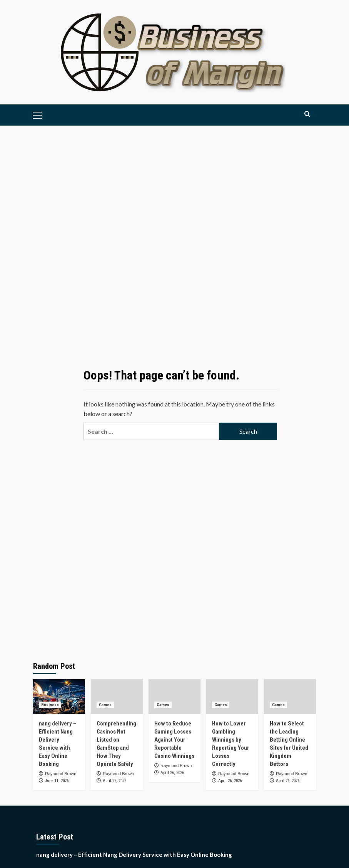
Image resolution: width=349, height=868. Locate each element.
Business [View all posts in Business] (50, 705)
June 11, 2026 (57, 781)
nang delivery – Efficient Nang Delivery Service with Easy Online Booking (134, 855)
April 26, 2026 (172, 773)
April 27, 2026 (114, 781)
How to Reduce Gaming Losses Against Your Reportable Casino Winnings (174, 740)
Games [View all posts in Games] (105, 705)
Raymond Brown (61, 774)
